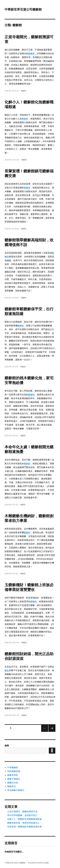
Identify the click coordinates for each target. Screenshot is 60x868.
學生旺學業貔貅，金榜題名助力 (22, 815)
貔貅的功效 (13, 783)
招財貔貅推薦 (14, 771)
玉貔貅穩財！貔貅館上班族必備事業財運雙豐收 (29, 587)
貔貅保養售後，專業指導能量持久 (23, 823)
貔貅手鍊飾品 (14, 779)
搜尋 (7, 746)
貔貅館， (33, 53)
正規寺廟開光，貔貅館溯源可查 (22, 811)
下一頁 (51, 732)
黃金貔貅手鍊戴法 (16, 790)
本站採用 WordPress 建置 (38, 863)
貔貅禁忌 (12, 786)
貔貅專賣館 (13, 775)
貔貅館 (24, 91)
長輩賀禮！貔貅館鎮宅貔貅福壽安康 (24, 827)
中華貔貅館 (13, 767)
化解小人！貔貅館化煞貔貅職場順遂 (24, 819)
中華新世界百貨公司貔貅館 (23, 9)
